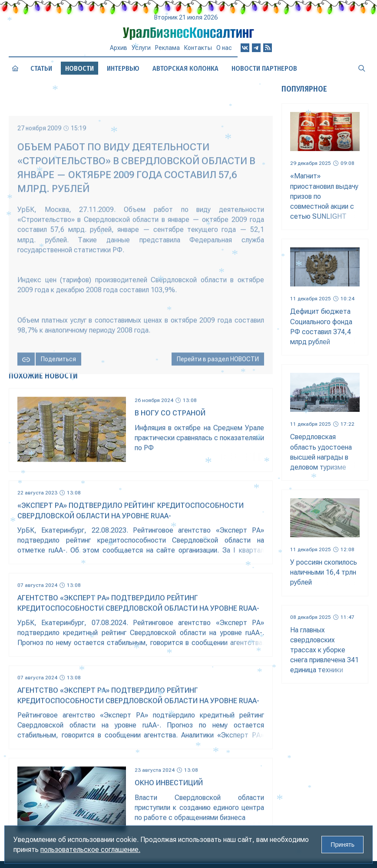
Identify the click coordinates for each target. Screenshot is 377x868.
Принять (342, 845)
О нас (224, 48)
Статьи (41, 68)
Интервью (123, 68)
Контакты (198, 48)
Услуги (141, 48)
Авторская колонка (185, 68)
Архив (119, 48)
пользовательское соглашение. (90, 850)
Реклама (167, 48)
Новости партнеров (264, 68)
